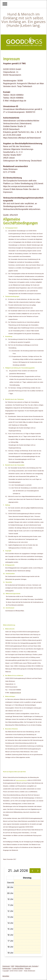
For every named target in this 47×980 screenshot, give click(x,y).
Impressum (6, 966)
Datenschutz (7, 968)
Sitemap (28, 968)
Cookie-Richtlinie (18, 968)
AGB (13, 966)
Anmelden (6, 976)
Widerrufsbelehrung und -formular (27, 966)
